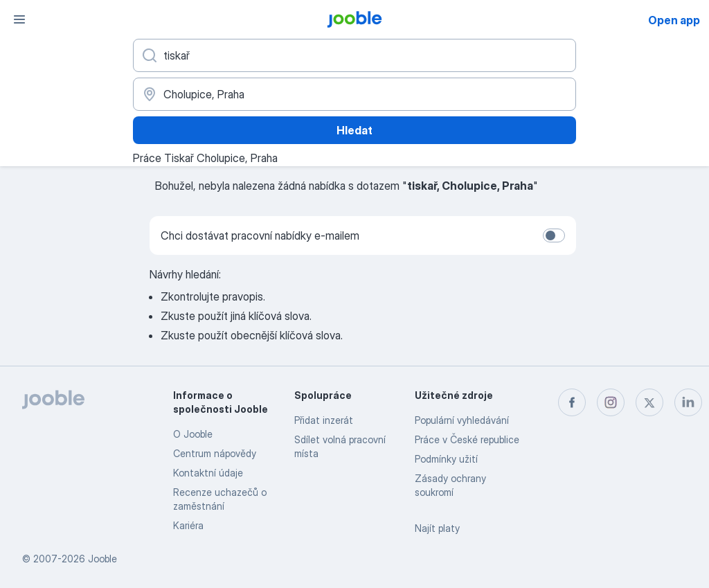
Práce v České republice (467, 439)
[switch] (554, 235)
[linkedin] (688, 402)
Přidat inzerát (324, 420)
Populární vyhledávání (462, 420)
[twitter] (649, 402)
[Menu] (19, 19)
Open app (674, 20)
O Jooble (193, 434)
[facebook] (572, 402)
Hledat (354, 130)
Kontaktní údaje (208, 473)
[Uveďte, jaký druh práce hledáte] (354, 55)
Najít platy (437, 528)
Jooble (102, 559)
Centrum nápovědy (215, 453)
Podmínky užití (446, 459)
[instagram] (611, 402)
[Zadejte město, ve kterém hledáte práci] (354, 94)
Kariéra (188, 525)
